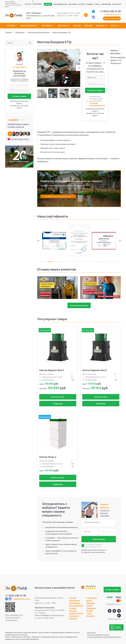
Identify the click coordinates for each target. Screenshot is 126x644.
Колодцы (100, 26)
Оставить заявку (19, 96)
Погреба (77, 26)
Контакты (117, 4)
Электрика (63, 26)
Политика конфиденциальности (98, 635)
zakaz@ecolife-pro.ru (112, 14)
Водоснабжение (28, 26)
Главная (8, 32)
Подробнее (58, 404)
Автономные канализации (39, 32)
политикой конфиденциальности (97, 104)
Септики (11, 26)
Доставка (73, 4)
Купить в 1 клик (58, 397)
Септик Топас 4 (48, 457)
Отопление (47, 26)
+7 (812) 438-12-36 (110, 11)
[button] (78, 68)
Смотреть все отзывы (79, 305)
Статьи (97, 4)
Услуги (28, 4)
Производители (60, 4)
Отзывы (89, 4)
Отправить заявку (95, 90)
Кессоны (88, 26)
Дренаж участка (76, 613)
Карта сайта (91, 632)
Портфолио (106, 4)
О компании (37, 3)
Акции (48, 4)
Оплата (81, 4)
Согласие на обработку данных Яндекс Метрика (104, 637)
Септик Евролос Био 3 (51, 370)
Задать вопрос (99, 539)
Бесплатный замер (112, 18)
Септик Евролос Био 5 (95, 370)
